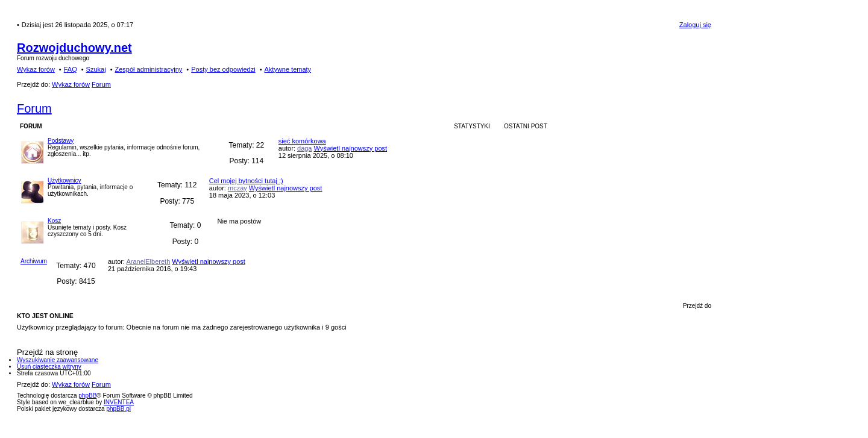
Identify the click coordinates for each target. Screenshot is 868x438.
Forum (34, 108)
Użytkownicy (64, 180)
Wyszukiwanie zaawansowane (58, 360)
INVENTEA (119, 402)
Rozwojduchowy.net (74, 48)
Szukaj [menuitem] (96, 69)
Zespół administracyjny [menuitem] (148, 69)
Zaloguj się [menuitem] (695, 25)
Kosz (54, 221)
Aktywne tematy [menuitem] (288, 69)
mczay (237, 188)
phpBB (87, 396)
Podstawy (61, 141)
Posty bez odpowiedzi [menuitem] (223, 69)
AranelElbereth (148, 261)
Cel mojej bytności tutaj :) (246, 181)
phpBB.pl (118, 409)
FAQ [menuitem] (71, 69)
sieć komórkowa (302, 141)
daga (304, 148)
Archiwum (34, 261)
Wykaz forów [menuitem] (36, 69)
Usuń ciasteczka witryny (49, 367)
